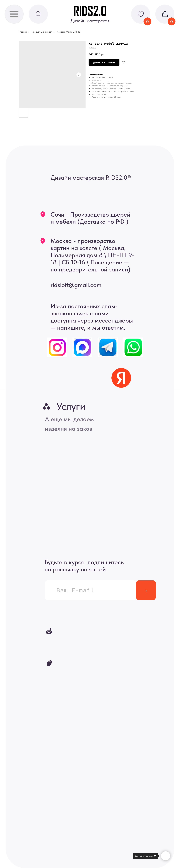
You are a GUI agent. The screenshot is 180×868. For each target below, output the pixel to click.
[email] (91, 590)
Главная (23, 32)
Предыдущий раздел (42, 32)
